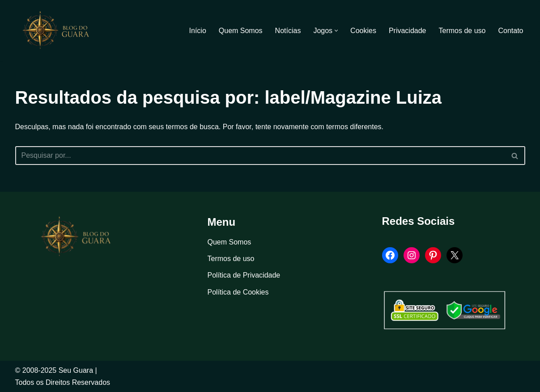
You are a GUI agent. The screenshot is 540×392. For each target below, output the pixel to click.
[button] (336, 31)
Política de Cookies (238, 292)
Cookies (363, 31)
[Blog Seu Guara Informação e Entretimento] (60, 30)
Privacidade (408, 31)
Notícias (288, 31)
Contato (510, 31)
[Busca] (260, 156)
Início (198, 31)
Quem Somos (241, 31)
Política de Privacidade (244, 275)
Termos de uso (462, 31)
